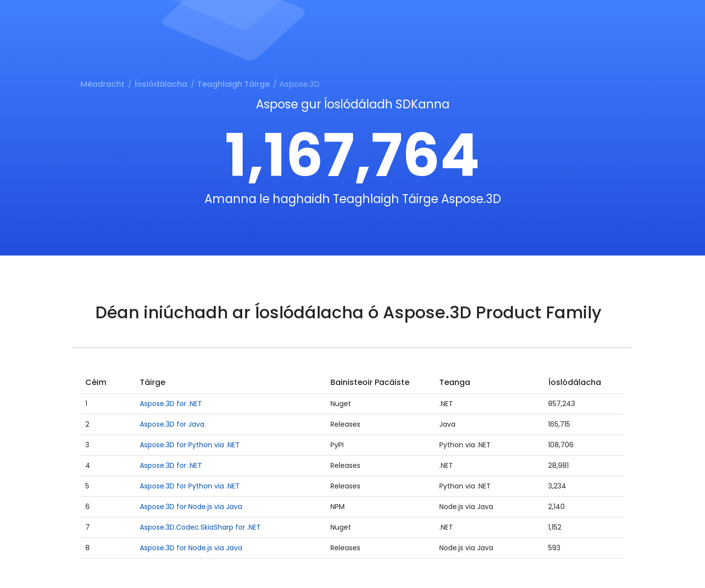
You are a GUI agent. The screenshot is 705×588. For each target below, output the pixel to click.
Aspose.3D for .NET (171, 404)
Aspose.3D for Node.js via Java (191, 507)
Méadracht (102, 84)
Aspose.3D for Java (172, 424)
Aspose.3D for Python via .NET (190, 445)
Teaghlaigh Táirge (233, 84)
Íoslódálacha (161, 84)
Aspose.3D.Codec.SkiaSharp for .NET (200, 527)
